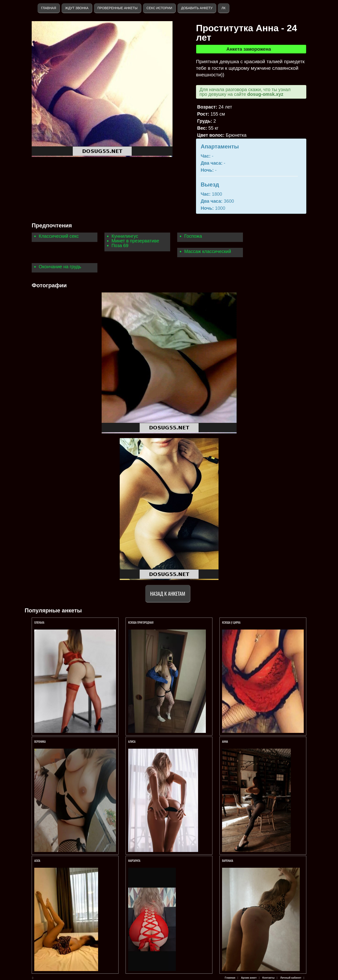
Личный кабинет (291, 978)
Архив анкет (249, 978)
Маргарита (135, 861)
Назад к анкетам (168, 593)
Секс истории (159, 8)
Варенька (228, 861)
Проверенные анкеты (117, 8)
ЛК (223, 8)
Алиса (132, 741)
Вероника (40, 741)
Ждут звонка (77, 8)
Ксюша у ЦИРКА (232, 622)
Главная (49, 8)
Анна (225, 741)
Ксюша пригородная (141, 622)
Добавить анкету (197, 8)
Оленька (39, 622)
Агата (37, 861)
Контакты (269, 978)
